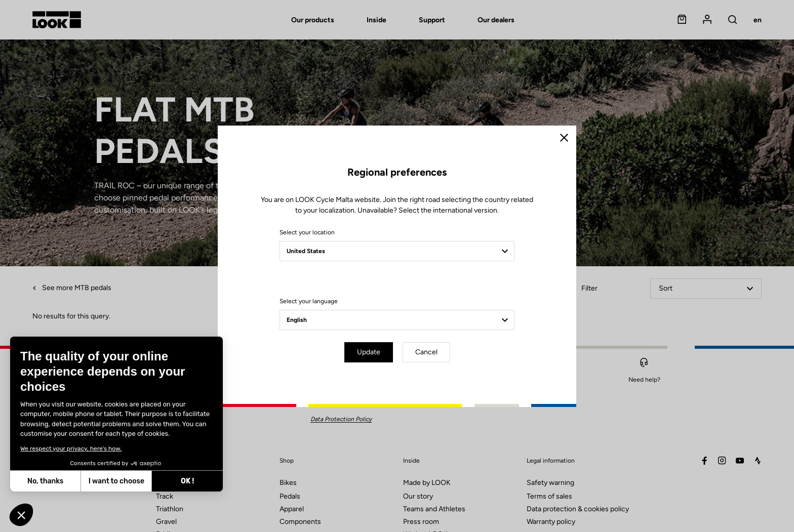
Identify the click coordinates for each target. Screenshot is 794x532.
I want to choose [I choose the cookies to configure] (116, 481)
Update (369, 352)
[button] (21, 515)
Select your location (307, 232)
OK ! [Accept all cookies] (187, 481)
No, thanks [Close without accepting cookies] (45, 481)
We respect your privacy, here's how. (71, 448)
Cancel (426, 352)
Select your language (309, 301)
